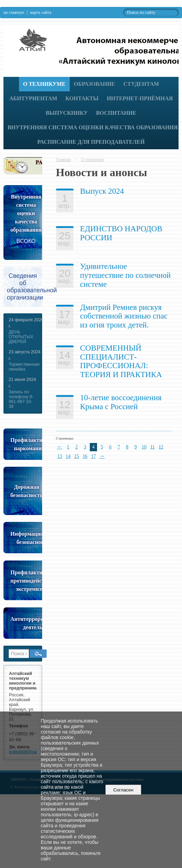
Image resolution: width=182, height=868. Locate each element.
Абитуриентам (33, 98)
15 (77, 456)
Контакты (82, 98)
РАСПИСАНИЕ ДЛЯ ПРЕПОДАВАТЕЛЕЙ (91, 142)
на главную (14, 12)
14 (68, 456)
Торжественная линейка (24, 367)
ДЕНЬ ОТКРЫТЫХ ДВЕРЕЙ (21, 337)
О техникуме (44, 84)
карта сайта (41, 12)
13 (60, 456)
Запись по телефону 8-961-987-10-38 (21, 399)
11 (152, 447)
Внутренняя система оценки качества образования (93, 127)
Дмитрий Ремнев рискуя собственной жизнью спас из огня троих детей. (124, 316)
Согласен (123, 790)
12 (161, 447)
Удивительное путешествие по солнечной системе (126, 275)
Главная (64, 160)
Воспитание (116, 113)
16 (85, 456)
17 (94, 456)
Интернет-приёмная (140, 98)
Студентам (141, 84)
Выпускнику (67, 113)
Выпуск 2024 (102, 191)
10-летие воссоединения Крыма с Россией (121, 402)
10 (144, 447)
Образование (95, 84)
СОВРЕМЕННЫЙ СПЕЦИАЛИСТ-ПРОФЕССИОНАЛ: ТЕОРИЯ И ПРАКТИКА (121, 361)
